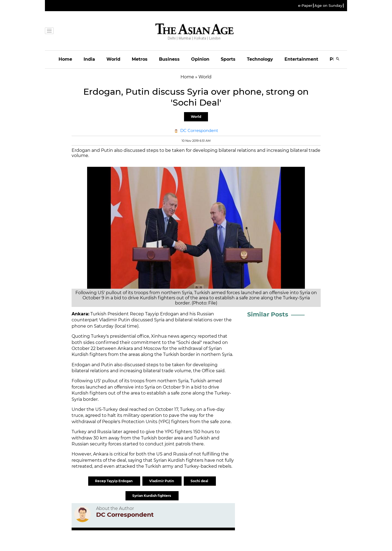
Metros (140, 59)
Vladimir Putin (162, 481)
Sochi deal (200, 481)
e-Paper (305, 6)
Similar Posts (268, 314)
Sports (228, 59)
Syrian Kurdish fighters (152, 496)
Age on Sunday (328, 6)
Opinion (200, 59)
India (89, 59)
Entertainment (301, 59)
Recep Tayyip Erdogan (114, 481)
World (113, 59)
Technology (260, 59)
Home (65, 59)
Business (169, 59)
